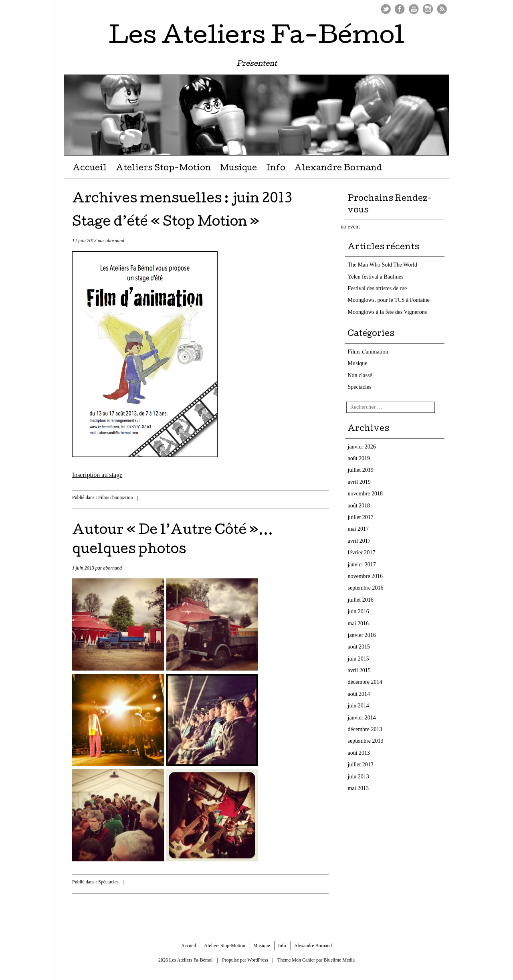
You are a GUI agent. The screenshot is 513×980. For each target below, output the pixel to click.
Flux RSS (442, 9)
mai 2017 (358, 529)
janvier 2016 (362, 635)
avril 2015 (359, 670)
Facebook (400, 9)
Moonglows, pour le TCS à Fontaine (389, 300)
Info (276, 169)
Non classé (360, 375)
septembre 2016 (366, 588)
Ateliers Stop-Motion (164, 169)
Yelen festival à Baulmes (376, 277)
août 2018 (359, 506)
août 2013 (359, 753)
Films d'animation (116, 497)
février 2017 (362, 553)
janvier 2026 (362, 447)
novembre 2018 (365, 494)
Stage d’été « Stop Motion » (166, 223)
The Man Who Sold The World (383, 265)
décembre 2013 (365, 729)
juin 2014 (358, 706)
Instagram (428, 9)
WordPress (258, 960)
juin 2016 (358, 611)
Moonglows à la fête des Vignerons (388, 312)
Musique (238, 169)
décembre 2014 (365, 682)
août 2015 (359, 647)
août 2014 (359, 694)
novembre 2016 (365, 576)
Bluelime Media (339, 960)
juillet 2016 (361, 600)
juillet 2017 (361, 517)
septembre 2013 (366, 741)
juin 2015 (358, 659)
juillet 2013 (361, 765)
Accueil (90, 169)
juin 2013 (358, 777)
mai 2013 (358, 788)
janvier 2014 (362, 718)
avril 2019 (359, 482)
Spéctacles (108, 882)
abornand (115, 240)
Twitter (386, 9)
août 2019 (359, 458)
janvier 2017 (362, 565)
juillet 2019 (361, 470)
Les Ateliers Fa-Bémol (256, 38)
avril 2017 (359, 541)
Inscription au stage (97, 475)
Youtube (414, 9)
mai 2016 (358, 623)
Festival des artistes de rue (378, 288)
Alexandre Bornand (338, 169)
